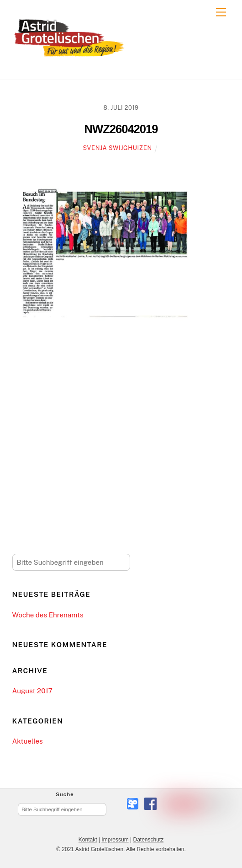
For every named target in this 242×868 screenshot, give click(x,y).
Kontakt (88, 840)
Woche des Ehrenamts (48, 615)
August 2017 (32, 691)
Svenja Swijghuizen (118, 148)
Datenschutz (148, 840)
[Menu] (221, 13)
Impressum (115, 840)
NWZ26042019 (121, 129)
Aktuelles (28, 741)
